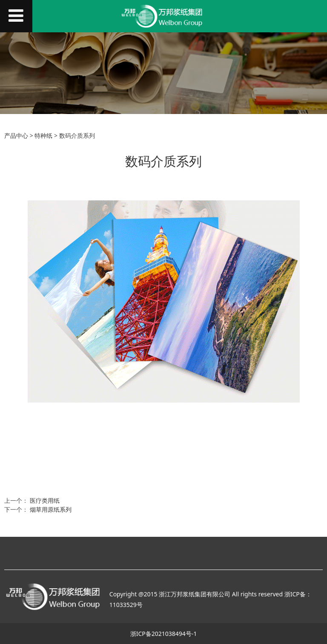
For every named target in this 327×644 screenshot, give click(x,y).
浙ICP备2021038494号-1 (164, 634)
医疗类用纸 (45, 500)
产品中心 (16, 135)
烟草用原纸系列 (51, 509)
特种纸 (43, 135)
